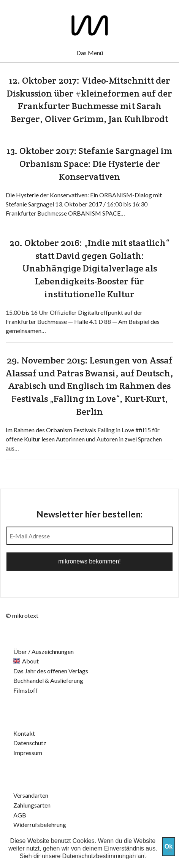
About (30, 661)
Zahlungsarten (32, 805)
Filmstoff (25, 690)
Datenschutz (30, 743)
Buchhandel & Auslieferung (48, 680)
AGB (20, 815)
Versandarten (31, 795)
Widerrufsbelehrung (40, 824)
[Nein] (169, 850)
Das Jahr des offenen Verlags (51, 671)
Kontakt (24, 733)
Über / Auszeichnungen (44, 651)
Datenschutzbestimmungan (99, 856)
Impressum (28, 753)
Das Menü (90, 53)
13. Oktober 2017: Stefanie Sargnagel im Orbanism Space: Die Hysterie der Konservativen (89, 163)
